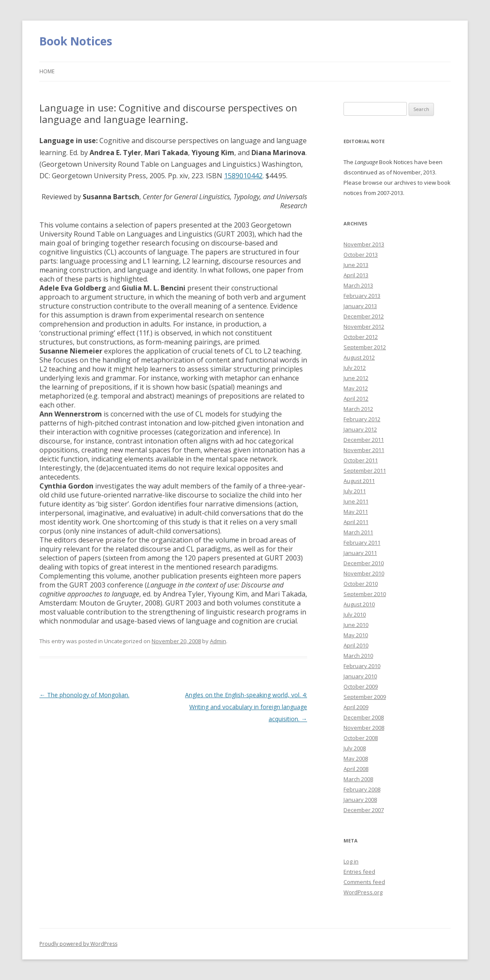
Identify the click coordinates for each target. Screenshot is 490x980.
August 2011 (359, 481)
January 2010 (360, 676)
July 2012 (355, 368)
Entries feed (359, 872)
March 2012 (358, 409)
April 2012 (356, 399)
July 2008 (355, 748)
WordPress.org (363, 892)
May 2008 (356, 758)
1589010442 (243, 176)
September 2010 (365, 594)
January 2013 (360, 306)
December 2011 (364, 440)
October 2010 (361, 584)
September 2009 (365, 697)
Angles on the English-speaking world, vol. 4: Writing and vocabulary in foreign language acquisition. (246, 707)
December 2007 (364, 810)
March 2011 (358, 532)
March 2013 (358, 285)
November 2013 (364, 244)
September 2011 (365, 471)
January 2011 (360, 553)
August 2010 (359, 604)
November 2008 (364, 728)
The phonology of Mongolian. (84, 695)
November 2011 (364, 450)
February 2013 (362, 296)
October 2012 (361, 337)
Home (47, 71)
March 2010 (358, 656)
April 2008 (356, 769)
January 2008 (360, 800)
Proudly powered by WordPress (78, 944)
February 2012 (362, 419)
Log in (351, 861)
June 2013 (356, 265)
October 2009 (361, 686)
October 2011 (361, 460)
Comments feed (364, 882)
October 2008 (361, 738)
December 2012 (364, 316)
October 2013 (361, 255)
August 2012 (359, 357)
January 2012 (360, 429)
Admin (218, 641)
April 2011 (356, 522)
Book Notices (76, 41)
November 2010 (364, 573)
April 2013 (356, 275)
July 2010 (355, 614)
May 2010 (356, 635)
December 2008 (364, 717)
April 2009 (356, 707)
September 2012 (365, 347)
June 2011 (356, 501)
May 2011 (356, 512)
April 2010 (356, 645)
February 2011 (362, 542)
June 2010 (356, 625)
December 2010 (364, 563)
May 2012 (356, 388)
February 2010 (362, 666)
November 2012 (364, 327)
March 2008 (358, 779)
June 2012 (356, 378)
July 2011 (355, 491)
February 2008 (362, 789)
